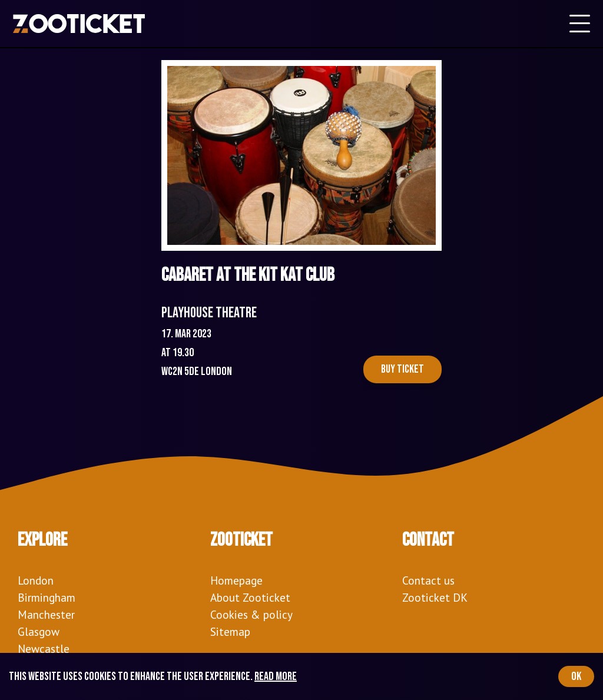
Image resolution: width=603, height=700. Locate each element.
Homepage (236, 580)
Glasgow (39, 631)
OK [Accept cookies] (576, 676)
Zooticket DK (435, 597)
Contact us (428, 580)
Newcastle (44, 648)
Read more (276, 676)
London (36, 580)
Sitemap (230, 631)
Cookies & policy (251, 614)
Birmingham (47, 597)
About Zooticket (250, 597)
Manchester (46, 614)
